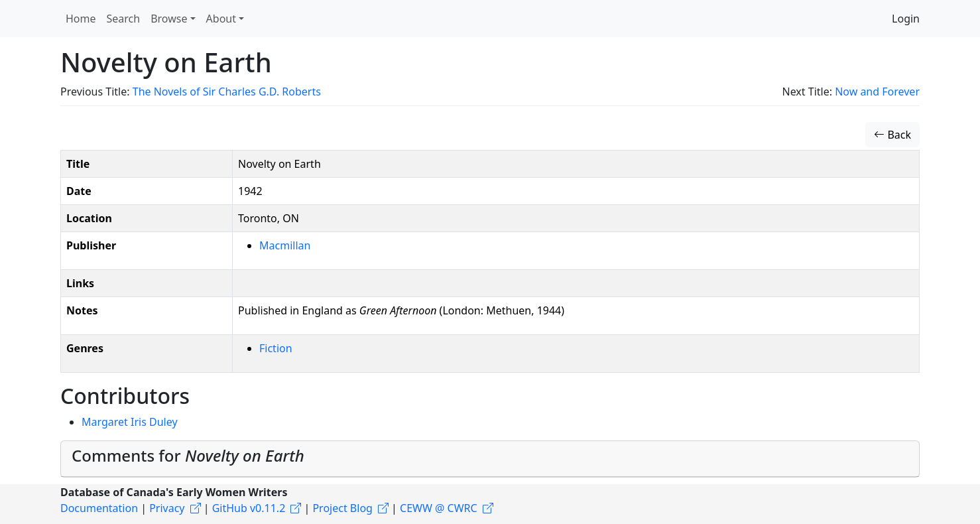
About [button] (221, 19)
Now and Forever (877, 92)
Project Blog (342, 508)
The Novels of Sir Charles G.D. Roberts (227, 92)
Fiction (276, 348)
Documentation (99, 508)
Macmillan (285, 245)
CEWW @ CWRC (439, 508)
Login (906, 19)
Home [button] (81, 19)
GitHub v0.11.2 (249, 508)
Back (892, 135)
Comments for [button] (188, 455)
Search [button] (124, 19)
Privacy (167, 508)
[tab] (490, 459)
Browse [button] (169, 19)
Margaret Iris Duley (130, 422)
